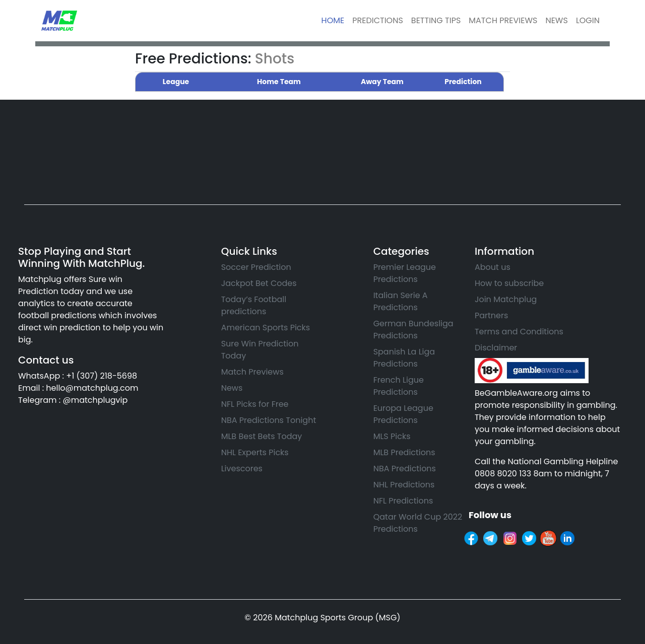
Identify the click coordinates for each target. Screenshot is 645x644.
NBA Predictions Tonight (269, 420)
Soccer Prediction (256, 267)
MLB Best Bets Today (262, 436)
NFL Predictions (403, 501)
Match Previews (252, 372)
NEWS (556, 20)
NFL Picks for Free (255, 404)
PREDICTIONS (378, 20)
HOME (333, 20)
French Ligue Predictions (399, 386)
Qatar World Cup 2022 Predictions (418, 523)
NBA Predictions (405, 469)
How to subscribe (509, 283)
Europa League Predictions (403, 414)
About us (493, 267)
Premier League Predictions (405, 273)
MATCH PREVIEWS (503, 20)
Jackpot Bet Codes (259, 283)
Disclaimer (496, 348)
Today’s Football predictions (254, 305)
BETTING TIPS (436, 20)
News (232, 388)
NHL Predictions (404, 485)
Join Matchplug (506, 299)
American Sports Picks (266, 328)
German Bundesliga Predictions (413, 330)
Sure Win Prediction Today (260, 350)
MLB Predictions (404, 452)
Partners (491, 315)
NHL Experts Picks (255, 452)
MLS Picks (392, 436)
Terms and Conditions (519, 332)
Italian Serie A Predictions (401, 301)
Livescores (242, 469)
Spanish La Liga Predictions (404, 358)
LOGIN (588, 20)
